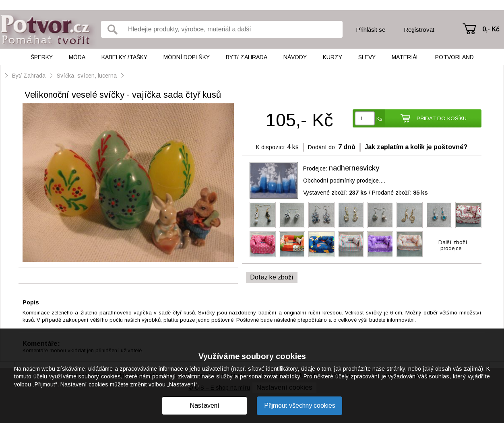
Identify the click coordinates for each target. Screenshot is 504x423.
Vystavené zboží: (335, 193)
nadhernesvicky (354, 168)
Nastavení (204, 406)
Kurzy (333, 57)
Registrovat (419, 30)
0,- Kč (491, 29)
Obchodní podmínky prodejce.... (344, 181)
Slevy (367, 57)
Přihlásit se (371, 30)
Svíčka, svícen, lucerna (87, 76)
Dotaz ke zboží (272, 277)
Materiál (405, 57)
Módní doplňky (187, 57)
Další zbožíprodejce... (453, 245)
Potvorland (454, 57)
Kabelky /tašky (124, 57)
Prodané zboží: (400, 193)
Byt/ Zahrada (247, 57)
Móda (77, 57)
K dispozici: (271, 147)
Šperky (42, 57)
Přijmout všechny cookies (300, 406)
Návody (295, 57)
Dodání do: (322, 147)
